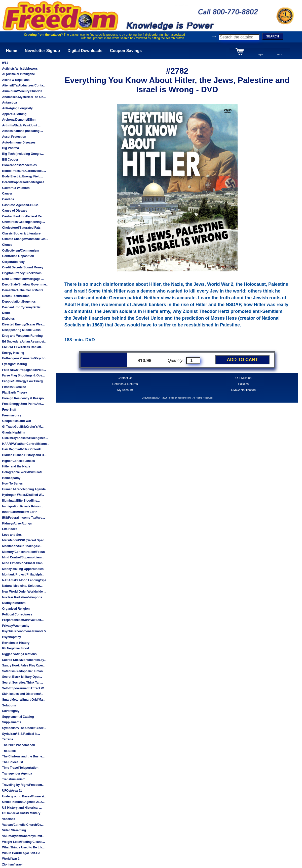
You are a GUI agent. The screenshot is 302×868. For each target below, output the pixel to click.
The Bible (9, 751)
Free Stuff (9, 410)
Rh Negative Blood (15, 648)
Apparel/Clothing (14, 114)
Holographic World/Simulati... (23, 472)
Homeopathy (11, 478)
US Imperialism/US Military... (22, 813)
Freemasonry (11, 415)
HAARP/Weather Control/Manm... (26, 444)
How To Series (12, 484)
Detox (6, 313)
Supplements (11, 722)
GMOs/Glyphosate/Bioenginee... (25, 438)
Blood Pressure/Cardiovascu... (24, 171)
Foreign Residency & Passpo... (24, 398)
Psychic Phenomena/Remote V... (25, 631)
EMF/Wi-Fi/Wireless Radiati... (23, 347)
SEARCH (273, 36)
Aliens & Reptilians (16, 80)
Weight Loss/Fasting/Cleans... (23, 842)
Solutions (9, 705)
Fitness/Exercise (14, 387)
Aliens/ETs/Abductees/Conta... (24, 85)
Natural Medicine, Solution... (22, 586)
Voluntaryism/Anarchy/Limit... (23, 836)
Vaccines (8, 819)
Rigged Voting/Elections (19, 654)
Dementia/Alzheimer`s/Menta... (24, 290)
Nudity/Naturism (14, 603)
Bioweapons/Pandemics (19, 165)
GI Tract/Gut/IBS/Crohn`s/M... (23, 427)
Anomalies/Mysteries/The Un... (24, 97)
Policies (243, 384)
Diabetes (8, 319)
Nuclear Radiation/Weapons (22, 597)
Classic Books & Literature (21, 233)
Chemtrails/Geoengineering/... (23, 222)
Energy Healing (13, 353)
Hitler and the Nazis (16, 466)
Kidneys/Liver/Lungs (17, 523)
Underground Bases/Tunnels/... (24, 796)
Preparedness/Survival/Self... (23, 620)
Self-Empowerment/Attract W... (24, 688)
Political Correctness (17, 614)
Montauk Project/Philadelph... (23, 574)
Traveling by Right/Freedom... (23, 785)
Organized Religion (16, 609)
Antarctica (9, 103)
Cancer (7, 194)
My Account (125, 390)
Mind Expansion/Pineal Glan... (24, 563)
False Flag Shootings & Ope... (23, 375)
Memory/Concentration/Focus (23, 552)
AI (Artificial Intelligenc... (20, 74)
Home (12, 51)
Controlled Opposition (18, 256)
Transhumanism (14, 779)
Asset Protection (14, 137)
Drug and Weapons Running (22, 336)
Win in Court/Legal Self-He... (22, 853)
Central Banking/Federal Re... (23, 216)
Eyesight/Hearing (14, 364)
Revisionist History (16, 643)
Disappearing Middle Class (21, 330)
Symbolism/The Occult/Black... (24, 728)
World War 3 (11, 859)
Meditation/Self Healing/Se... (22, 546)
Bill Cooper (10, 160)
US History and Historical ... (22, 808)
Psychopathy (11, 637)
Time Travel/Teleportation (20, 768)
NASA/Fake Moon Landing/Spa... (25, 580)
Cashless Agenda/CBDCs (20, 205)
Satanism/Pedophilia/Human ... (24, 671)
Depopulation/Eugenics (19, 302)
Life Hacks (10, 529)
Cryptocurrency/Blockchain (22, 273)
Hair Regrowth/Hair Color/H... (23, 449)
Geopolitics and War (17, 421)
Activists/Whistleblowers (20, 69)
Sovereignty (11, 711)
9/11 (5, 63)
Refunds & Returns (125, 384)
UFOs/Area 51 (12, 791)
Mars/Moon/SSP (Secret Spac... (24, 540)
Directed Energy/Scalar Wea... (23, 324)
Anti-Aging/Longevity (17, 108)
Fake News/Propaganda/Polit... (24, 370)
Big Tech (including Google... (23, 154)
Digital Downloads (85, 51)
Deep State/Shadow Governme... (25, 284)
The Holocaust (12, 762)
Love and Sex (12, 535)
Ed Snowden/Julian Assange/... (24, 342)
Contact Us (125, 378)
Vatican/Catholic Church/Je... (23, 825)
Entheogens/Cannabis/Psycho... (25, 358)
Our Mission (243, 378)
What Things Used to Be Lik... (23, 847)
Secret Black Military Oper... (22, 677)
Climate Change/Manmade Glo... (25, 239)
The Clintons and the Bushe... (23, 756)
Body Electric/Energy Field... (22, 176)
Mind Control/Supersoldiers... (23, 557)
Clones (7, 245)
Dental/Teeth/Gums (16, 296)
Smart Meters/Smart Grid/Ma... (24, 700)
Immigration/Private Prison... (23, 506)
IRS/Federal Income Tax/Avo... (23, 518)
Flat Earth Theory (14, 393)
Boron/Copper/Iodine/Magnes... (24, 182)
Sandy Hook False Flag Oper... (24, 665)
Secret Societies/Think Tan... (22, 683)
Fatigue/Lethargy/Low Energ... (24, 381)
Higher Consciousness (18, 461)
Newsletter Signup (42, 51)
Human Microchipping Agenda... (25, 489)
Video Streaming (14, 830)
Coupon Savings (126, 51)
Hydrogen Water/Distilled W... (23, 495)
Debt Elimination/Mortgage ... (23, 279)
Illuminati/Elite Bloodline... (21, 501)
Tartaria (7, 739)
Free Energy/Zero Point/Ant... (23, 404)
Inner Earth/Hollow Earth (20, 512)
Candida (8, 199)
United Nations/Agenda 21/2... (23, 802)
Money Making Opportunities (23, 569)
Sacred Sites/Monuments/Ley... (24, 660)
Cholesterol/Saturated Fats (21, 228)
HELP (280, 55)
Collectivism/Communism (21, 251)
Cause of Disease (14, 211)
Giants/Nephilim (13, 432)
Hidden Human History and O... (24, 455)
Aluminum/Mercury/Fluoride (22, 91)
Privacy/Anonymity (16, 626)
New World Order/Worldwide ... (24, 592)
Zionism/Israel (12, 864)
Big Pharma (10, 148)
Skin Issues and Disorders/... (23, 694)
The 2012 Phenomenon (18, 745)
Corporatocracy (13, 262)
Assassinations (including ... (22, 131)
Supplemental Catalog (18, 717)
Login (260, 54)
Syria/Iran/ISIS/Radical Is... (21, 734)
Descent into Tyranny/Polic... (23, 307)
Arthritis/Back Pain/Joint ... (21, 125)
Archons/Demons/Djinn (19, 120)
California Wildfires (16, 188)
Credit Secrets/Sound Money (23, 267)
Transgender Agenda (17, 774)
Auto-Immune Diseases (19, 142)
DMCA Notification (243, 390)
